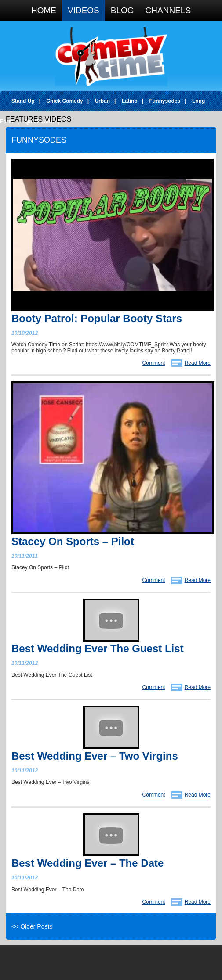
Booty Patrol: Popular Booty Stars (97, 318)
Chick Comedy (64, 101)
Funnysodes (165, 101)
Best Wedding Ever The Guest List (98, 648)
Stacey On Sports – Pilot (73, 541)
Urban (102, 101)
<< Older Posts (32, 926)
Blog (122, 10)
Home (44, 10)
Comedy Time (111, 57)
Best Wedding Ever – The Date (87, 863)
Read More (198, 363)
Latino (130, 101)
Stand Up (23, 101)
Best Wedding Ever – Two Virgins (95, 756)
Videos (84, 10)
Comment (154, 363)
